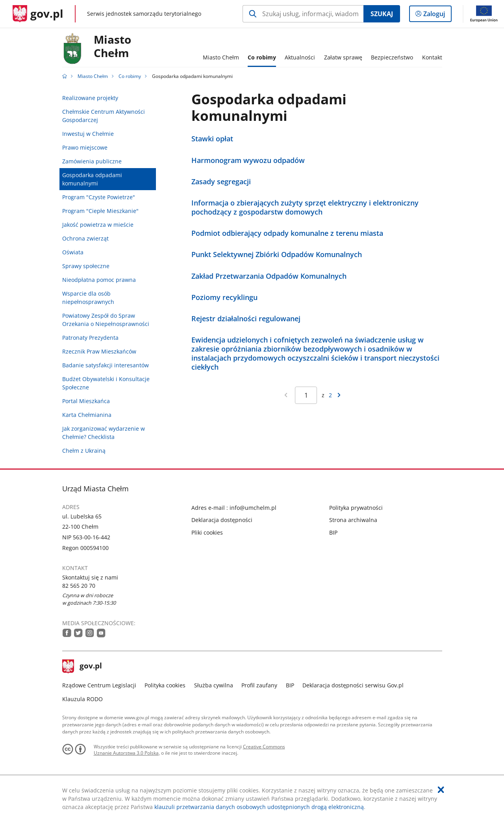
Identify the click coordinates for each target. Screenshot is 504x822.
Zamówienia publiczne (92, 161)
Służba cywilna (214, 685)
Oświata (73, 252)
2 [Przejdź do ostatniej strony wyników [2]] (330, 395)
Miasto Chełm (93, 76)
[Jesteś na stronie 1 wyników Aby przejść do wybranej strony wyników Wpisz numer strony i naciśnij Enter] (306, 395)
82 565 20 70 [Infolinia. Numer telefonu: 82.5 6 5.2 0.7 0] (79, 586)
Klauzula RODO (82, 699)
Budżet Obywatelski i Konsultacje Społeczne (106, 383)
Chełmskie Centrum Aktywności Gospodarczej (104, 116)
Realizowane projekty (90, 98)
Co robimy (130, 76)
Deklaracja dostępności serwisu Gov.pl (353, 685)
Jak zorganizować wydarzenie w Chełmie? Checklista (104, 433)
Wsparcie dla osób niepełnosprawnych (88, 298)
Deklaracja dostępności (222, 520)
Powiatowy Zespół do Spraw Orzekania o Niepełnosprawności (106, 320)
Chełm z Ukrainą (84, 451)
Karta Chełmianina (87, 415)
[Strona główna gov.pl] (38, 14)
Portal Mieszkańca (86, 401)
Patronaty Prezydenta (90, 338)
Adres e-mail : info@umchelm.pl (234, 508)
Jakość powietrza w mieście (98, 225)
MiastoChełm (112, 47)
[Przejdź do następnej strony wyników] (339, 395)
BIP (333, 532)
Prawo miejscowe (85, 147)
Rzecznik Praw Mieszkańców (99, 351)
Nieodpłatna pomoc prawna (99, 280)
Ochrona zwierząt (85, 238)
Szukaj (382, 14)
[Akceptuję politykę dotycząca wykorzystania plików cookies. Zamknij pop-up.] (441, 790)
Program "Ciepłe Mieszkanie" (100, 211)
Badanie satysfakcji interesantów (106, 365)
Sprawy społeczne (86, 266)
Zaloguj (436, 15)
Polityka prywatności (356, 508)
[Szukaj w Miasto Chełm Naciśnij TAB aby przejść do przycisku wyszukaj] (303, 14)
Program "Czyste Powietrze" (99, 197)
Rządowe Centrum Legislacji (99, 685)
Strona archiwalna (353, 520)
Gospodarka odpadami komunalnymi (92, 179)
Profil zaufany (259, 685)
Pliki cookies (207, 532)
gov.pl (82, 666)
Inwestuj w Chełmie (88, 134)
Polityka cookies (165, 685)
